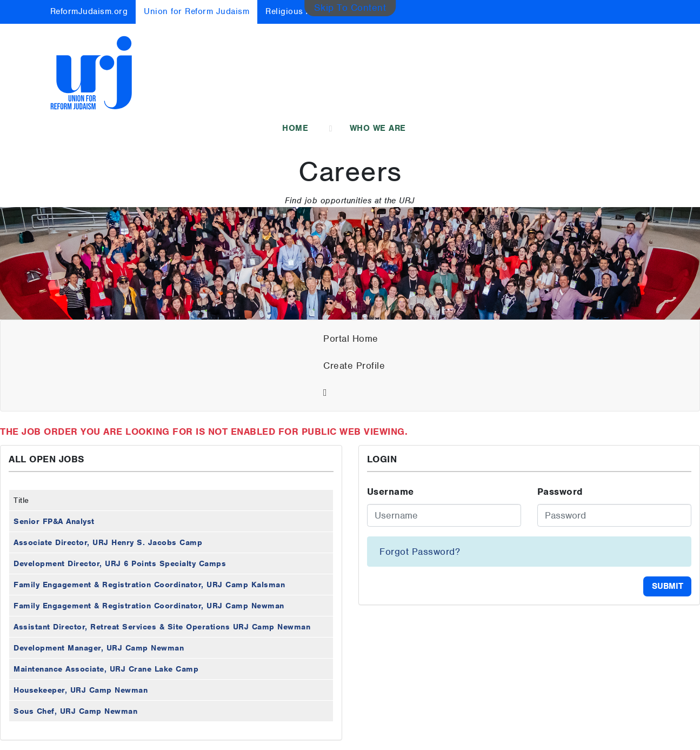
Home (295, 128)
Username (391, 492)
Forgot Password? (420, 552)
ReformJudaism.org (89, 11)
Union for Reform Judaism (196, 11)
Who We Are (378, 128)
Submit (668, 586)
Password (560, 492)
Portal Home (351, 339)
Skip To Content (350, 8)
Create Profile (354, 366)
